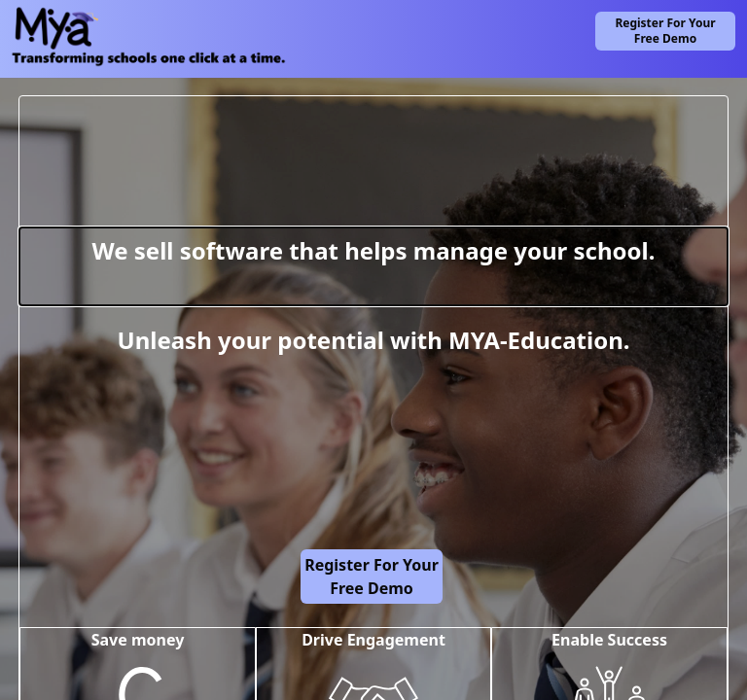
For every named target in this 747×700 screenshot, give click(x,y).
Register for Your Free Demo (665, 31)
